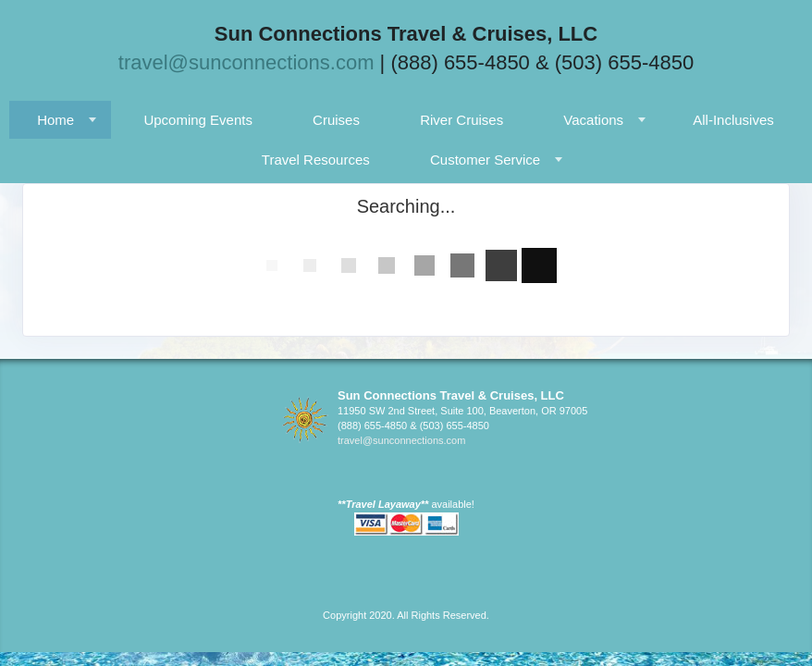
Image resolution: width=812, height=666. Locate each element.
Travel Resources (316, 160)
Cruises (336, 120)
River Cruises (461, 120)
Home (55, 120)
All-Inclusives (733, 120)
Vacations (593, 120)
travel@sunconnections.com (246, 62)
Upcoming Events (198, 120)
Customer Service (485, 160)
